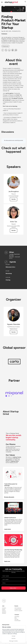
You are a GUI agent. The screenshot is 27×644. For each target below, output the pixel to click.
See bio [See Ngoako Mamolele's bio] (14, 332)
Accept (13, 636)
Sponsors (4, 612)
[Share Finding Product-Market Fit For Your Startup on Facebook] (3, 50)
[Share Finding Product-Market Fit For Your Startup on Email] (13, 50)
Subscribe (13, 588)
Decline (13, 638)
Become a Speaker (18, 611)
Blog (16, 618)
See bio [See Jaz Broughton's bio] (14, 199)
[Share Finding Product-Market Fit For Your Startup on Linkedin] (9, 50)
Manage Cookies (13, 641)
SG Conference (18, 608)
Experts (4, 609)
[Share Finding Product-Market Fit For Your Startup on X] (6, 50)
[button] (25, 2)
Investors (4, 608)
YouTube (16, 619)
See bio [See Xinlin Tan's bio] (14, 230)
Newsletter (17, 617)
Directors (4, 613)
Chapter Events (18, 609)
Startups (4, 611)
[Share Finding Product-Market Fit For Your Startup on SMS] (16, 50)
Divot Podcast (17, 621)
